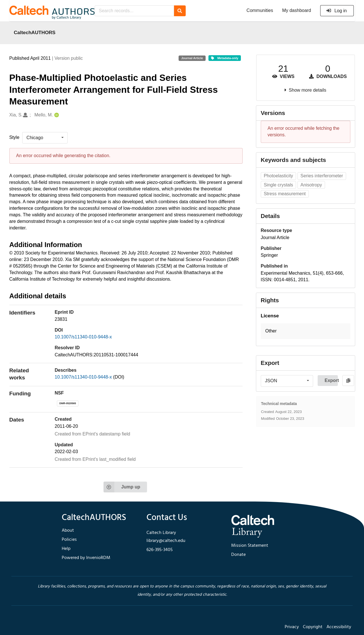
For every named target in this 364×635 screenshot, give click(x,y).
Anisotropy (311, 185)
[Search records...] (134, 11)
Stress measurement (285, 194)
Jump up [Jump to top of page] (122, 487)
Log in (337, 11)
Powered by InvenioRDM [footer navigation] (86, 558)
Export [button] (331, 380)
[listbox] (45, 138)
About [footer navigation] (68, 531)
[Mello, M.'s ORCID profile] (56, 115)
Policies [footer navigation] (69, 540)
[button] (306, 331)
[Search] (180, 11)
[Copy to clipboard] (348, 381)
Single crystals (278, 185)
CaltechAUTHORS (35, 32)
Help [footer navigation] (66, 549)
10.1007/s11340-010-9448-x (83, 337)
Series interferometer (322, 176)
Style (15, 137)
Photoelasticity (278, 176)
